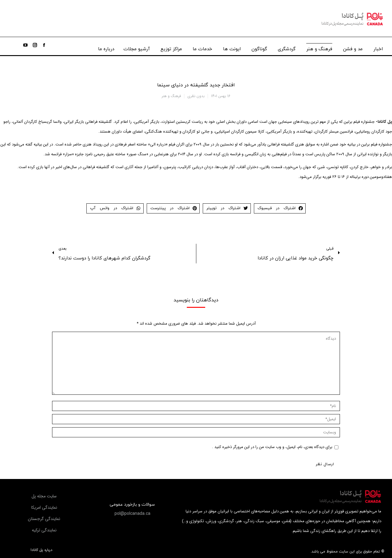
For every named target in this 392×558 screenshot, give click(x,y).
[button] (132, 514)
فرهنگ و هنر (171, 96)
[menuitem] (378, 48)
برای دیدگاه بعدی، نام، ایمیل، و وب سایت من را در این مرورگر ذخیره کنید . (272, 447)
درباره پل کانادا (41, 550)
